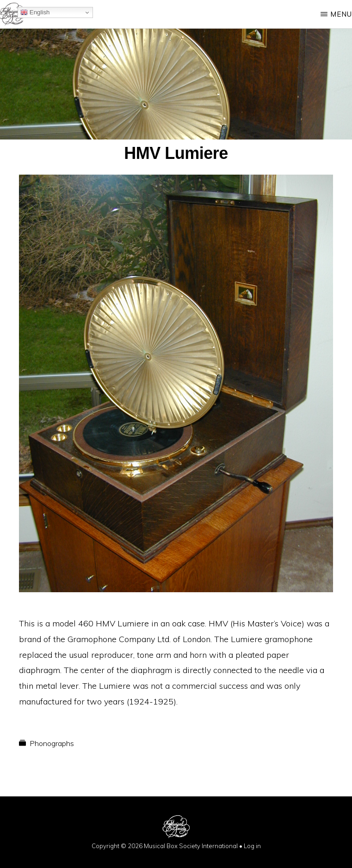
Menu (341, 14)
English (35, 12)
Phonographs (52, 743)
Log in (252, 846)
